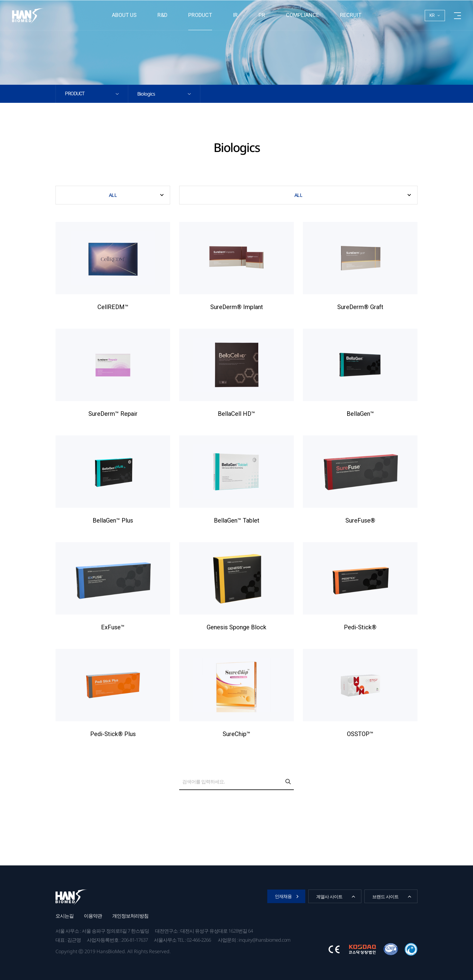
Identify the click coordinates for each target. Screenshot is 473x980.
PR (262, 15)
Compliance (303, 15)
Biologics (146, 94)
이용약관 (93, 916)
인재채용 (283, 896)
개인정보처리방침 (130, 916)
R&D (162, 15)
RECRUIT (351, 15)
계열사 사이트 (329, 896)
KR (432, 15)
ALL (113, 195)
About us (124, 15)
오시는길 (65, 916)
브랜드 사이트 (385, 896)
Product (200, 15)
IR (235, 15)
